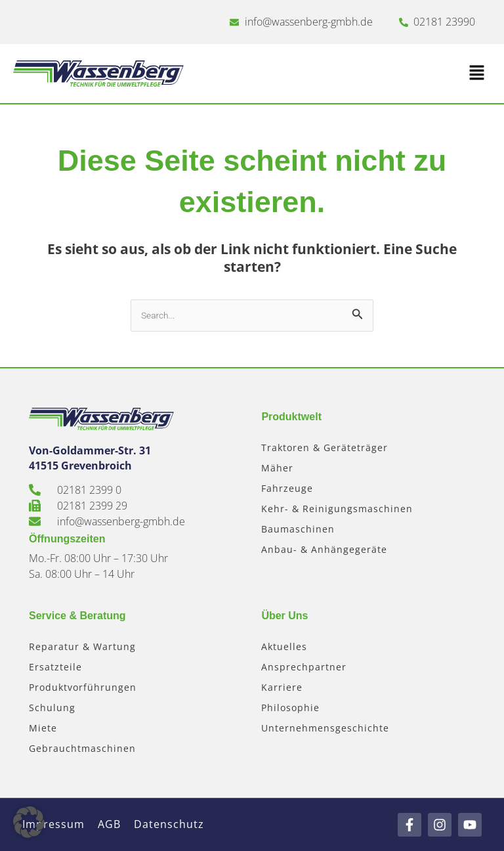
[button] (371, 74)
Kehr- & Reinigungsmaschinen (337, 509)
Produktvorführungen (83, 687)
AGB (109, 824)
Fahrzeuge (287, 488)
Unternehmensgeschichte (325, 728)
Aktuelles (284, 646)
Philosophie (290, 708)
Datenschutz (169, 824)
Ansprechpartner (304, 667)
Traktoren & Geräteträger (325, 447)
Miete (43, 728)
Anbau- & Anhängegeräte (324, 549)
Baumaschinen (298, 529)
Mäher (277, 468)
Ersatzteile (55, 667)
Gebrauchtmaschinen (82, 748)
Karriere (282, 687)
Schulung (52, 708)
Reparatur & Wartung (82, 646)
